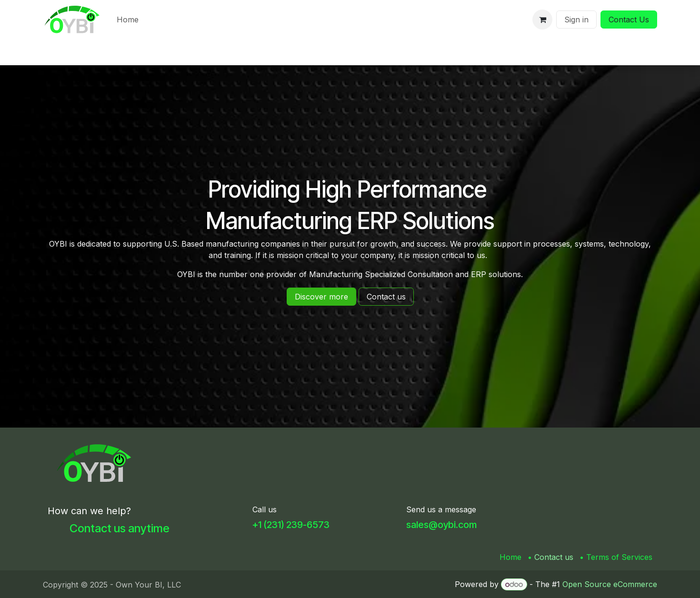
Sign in (576, 20)
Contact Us (629, 20)
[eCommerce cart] (542, 20)
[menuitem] (128, 20)
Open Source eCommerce (610, 584)
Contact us (554, 557)
